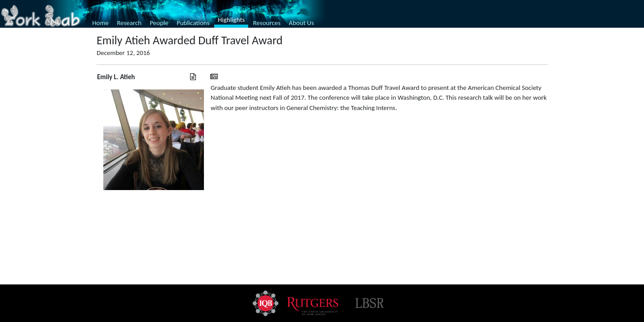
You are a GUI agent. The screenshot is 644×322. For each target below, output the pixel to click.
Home (100, 23)
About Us (301, 23)
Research (129, 23)
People (159, 23)
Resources (267, 23)
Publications (193, 23)
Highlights (231, 20)
